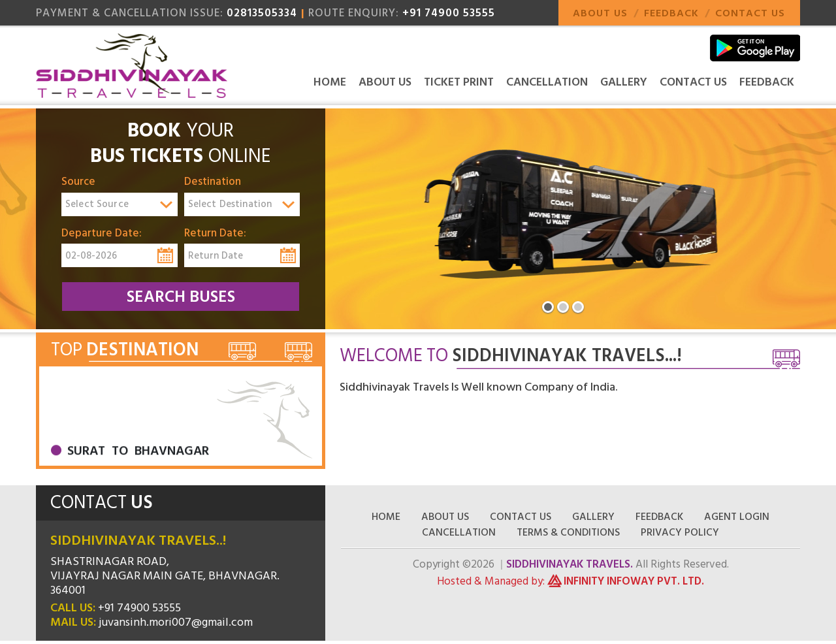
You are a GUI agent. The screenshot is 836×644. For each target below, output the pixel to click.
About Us (600, 13)
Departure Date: (102, 234)
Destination (213, 182)
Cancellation (547, 82)
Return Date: (215, 234)
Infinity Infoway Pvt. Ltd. (634, 581)
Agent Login (737, 517)
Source (78, 182)
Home (330, 82)
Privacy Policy (680, 532)
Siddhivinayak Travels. (570, 564)
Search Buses (181, 297)
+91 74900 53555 (449, 13)
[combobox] (120, 204)
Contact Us (750, 13)
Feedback (671, 13)
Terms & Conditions (568, 532)
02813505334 (262, 13)
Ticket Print (459, 82)
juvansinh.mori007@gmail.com (176, 622)
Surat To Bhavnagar (138, 459)
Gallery (624, 82)
